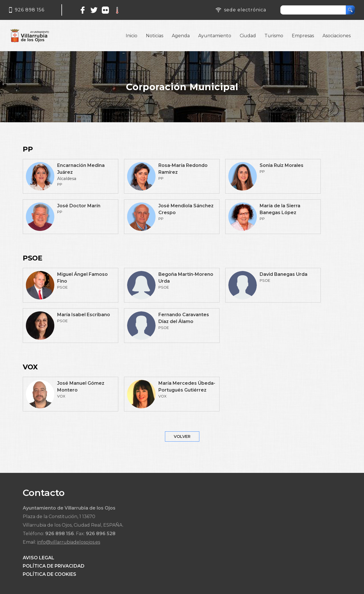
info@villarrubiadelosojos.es (69, 542)
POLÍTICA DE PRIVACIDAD (54, 566)
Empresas (303, 36)
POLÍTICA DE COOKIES (49, 574)
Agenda (181, 36)
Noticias (155, 36)
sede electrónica (245, 10)
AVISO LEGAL (39, 558)
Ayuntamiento (215, 36)
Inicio (132, 36)
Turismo (274, 36)
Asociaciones (337, 36)
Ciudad (248, 36)
